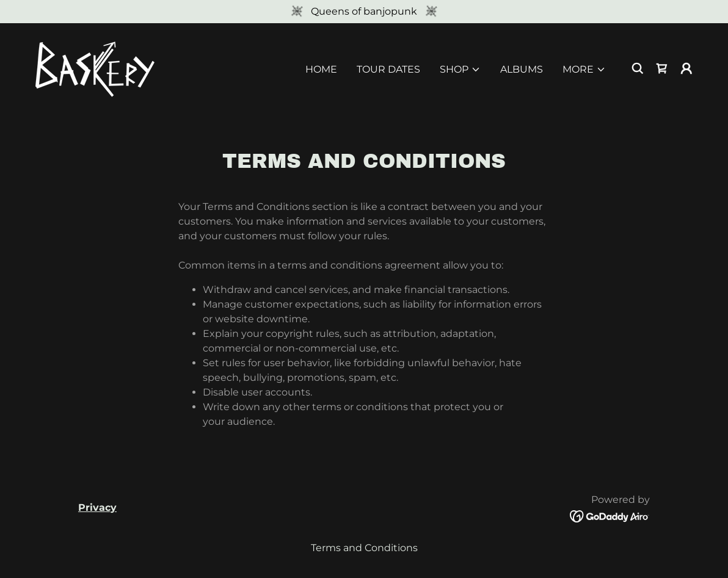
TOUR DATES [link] (388, 69)
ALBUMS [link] (522, 69)
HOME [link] (321, 69)
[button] (460, 70)
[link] (96, 67)
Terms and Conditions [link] (364, 548)
